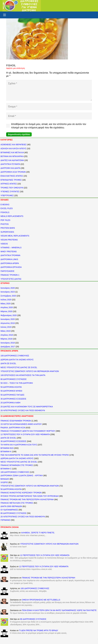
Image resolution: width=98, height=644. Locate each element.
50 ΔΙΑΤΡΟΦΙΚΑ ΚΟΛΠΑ (11, 387)
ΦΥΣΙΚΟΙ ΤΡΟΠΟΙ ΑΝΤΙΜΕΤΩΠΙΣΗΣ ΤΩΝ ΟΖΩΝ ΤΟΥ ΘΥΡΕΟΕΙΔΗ (30, 496)
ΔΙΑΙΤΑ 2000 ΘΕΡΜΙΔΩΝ (11, 506)
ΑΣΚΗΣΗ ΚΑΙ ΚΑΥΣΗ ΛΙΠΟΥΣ (13, 148)
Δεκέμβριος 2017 (8, 347)
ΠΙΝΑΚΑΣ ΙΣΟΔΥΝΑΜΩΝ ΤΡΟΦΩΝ (16, 421)
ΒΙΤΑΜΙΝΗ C (6, 469)
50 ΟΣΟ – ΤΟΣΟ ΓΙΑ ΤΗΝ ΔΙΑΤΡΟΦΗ (17, 383)
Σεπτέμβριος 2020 (8, 296)
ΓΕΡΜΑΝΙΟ (5, 520)
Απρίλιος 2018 (7, 335)
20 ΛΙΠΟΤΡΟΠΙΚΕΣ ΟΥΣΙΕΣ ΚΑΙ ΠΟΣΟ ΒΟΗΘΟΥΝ (23, 410)
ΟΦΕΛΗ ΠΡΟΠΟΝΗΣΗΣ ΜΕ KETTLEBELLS (41, 600)
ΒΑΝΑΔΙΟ (5, 479)
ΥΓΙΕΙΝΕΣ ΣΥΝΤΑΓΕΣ (10, 192)
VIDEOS (4, 244)
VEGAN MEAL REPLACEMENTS (15, 236)
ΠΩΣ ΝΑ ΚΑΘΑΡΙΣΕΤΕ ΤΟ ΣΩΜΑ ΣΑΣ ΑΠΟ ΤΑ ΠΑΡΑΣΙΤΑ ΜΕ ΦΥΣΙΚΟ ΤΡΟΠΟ (35, 455)
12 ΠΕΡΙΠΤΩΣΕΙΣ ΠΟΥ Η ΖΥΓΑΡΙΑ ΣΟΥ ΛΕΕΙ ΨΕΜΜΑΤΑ (25, 434)
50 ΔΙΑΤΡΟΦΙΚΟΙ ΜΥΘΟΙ (11, 391)
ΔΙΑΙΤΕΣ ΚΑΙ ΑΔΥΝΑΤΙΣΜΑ (12, 160)
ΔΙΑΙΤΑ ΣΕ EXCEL (8, 363)
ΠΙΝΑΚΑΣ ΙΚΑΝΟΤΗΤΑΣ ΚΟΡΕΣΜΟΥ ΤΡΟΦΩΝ (21, 493)
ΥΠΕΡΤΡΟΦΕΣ (7, 195)
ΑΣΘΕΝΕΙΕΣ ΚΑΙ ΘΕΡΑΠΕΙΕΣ (14, 145)
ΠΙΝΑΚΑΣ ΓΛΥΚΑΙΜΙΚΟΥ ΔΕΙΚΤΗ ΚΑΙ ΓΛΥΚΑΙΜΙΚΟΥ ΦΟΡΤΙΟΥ (28, 431)
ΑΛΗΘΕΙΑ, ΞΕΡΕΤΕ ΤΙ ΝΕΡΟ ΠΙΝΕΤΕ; (38, 533)
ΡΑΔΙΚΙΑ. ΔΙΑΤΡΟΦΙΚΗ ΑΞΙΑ (13, 428)
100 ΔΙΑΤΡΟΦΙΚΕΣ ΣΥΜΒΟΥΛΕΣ (15, 356)
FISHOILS (5, 212)
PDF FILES (5, 220)
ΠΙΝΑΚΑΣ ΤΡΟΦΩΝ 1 (10, 275)
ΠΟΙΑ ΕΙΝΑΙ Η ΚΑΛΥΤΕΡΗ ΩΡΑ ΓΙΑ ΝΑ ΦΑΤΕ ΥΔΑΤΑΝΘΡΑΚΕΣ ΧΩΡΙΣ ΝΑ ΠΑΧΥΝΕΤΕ (59, 610)
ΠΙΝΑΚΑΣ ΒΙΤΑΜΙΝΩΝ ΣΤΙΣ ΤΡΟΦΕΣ (17, 465)
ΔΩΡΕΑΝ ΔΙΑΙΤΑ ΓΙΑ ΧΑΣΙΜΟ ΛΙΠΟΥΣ (17, 360)
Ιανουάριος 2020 (8, 319)
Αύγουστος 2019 (8, 323)
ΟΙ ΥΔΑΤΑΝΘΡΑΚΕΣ (9, 510)
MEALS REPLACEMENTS (12, 216)
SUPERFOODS (7, 232)
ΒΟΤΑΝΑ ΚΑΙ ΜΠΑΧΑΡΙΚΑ (12, 156)
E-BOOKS (5, 205)
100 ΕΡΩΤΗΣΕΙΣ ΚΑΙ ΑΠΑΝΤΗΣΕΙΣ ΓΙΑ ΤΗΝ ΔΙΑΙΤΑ (23, 375)
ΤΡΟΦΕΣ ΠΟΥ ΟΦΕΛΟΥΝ (12, 188)
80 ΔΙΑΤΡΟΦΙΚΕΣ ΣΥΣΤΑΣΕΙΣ (14, 379)
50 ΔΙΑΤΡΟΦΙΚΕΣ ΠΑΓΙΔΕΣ (12, 395)
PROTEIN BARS (8, 228)
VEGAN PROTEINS (9, 240)
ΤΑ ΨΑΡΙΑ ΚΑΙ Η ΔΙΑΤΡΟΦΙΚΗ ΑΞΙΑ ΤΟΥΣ (19, 445)
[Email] (49, 116)
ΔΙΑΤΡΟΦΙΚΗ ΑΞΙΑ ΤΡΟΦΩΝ (13, 172)
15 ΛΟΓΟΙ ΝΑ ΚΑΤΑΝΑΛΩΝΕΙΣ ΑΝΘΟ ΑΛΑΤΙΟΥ (21, 424)
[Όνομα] (49, 107)
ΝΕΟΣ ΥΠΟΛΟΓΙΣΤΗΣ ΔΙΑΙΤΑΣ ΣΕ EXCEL (19, 367)
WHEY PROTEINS (9, 252)
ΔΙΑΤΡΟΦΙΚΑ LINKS (9, 259)
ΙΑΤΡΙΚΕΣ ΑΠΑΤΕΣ (9, 184)
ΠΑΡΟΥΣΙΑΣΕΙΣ (7, 271)
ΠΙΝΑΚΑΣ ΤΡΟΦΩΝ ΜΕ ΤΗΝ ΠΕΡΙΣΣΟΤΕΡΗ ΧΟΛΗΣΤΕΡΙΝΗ (27, 499)
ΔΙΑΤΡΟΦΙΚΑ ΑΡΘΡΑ (10, 263)
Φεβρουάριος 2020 (9, 315)
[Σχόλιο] (49, 90)
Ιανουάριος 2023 (8, 292)
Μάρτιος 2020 (6, 311)
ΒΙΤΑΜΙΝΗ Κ (6, 452)
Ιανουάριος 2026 (8, 288)
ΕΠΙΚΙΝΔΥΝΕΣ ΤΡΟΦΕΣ (11, 180)
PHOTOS (5, 224)
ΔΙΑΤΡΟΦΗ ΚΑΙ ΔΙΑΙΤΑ (10, 168)
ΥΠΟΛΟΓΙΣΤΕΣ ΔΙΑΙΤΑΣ (11, 279)
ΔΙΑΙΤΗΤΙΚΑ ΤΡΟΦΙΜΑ (10, 255)
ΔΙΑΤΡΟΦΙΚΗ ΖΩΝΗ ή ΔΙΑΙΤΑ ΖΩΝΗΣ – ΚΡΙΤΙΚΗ (22, 475)
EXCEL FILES (7, 208)
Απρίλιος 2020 (7, 307)
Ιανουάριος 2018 (8, 343)
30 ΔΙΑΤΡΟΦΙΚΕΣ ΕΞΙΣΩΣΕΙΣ (13, 399)
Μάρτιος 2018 (6, 339)
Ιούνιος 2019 (6, 327)
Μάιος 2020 (5, 304)
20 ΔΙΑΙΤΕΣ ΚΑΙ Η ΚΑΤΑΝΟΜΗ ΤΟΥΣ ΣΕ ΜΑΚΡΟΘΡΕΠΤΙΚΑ (27, 407)
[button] (5, 15)
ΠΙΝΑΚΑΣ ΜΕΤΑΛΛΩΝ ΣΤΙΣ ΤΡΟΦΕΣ (17, 503)
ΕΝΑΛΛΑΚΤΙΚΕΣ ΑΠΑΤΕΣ (12, 176)
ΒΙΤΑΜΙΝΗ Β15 (7, 448)
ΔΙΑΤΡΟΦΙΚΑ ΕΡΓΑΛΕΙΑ (11, 267)
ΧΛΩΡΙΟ (4, 482)
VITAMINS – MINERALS (11, 248)
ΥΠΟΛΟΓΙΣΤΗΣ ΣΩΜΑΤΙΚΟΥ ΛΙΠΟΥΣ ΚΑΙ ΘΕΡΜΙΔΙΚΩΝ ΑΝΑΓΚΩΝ (30, 371)
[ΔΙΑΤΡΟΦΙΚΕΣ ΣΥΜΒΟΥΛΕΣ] (22, 6)
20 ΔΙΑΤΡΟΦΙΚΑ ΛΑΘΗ (10, 403)
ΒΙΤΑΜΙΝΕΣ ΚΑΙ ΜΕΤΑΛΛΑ (12, 152)
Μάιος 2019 (5, 331)
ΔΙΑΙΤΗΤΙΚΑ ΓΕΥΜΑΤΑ (10, 164)
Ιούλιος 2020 (6, 300)
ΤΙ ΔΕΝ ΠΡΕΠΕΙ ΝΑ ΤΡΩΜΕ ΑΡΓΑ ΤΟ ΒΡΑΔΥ (39, 630)
